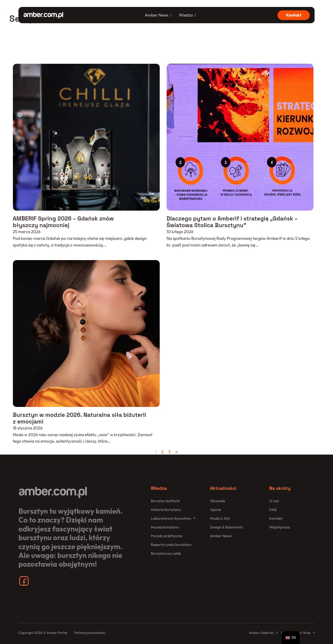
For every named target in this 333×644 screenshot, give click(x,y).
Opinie (216, 509)
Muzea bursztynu (165, 526)
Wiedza (186, 15)
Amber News (157, 15)
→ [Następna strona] (176, 451)
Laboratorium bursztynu (171, 518)
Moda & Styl (220, 518)
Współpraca (280, 526)
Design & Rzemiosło (227, 526)
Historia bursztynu (166, 509)
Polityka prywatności (90, 632)
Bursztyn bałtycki (165, 500)
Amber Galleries (261, 632)
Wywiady (218, 500)
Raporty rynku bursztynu (171, 544)
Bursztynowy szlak (166, 553)
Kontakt (294, 15)
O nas (274, 500)
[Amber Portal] (43, 15)
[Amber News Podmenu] (171, 15)
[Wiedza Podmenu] (195, 15)
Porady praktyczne (167, 535)
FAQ (273, 509)
